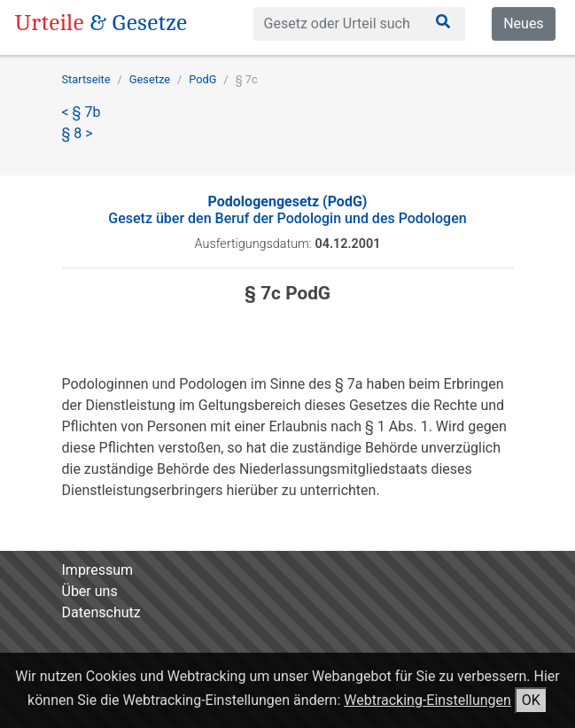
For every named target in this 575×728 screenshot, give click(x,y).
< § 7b (82, 112)
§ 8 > (78, 133)
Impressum (98, 570)
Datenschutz (101, 612)
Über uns (90, 591)
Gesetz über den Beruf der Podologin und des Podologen (287, 210)
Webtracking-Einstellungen (427, 700)
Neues (523, 23)
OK (531, 700)
